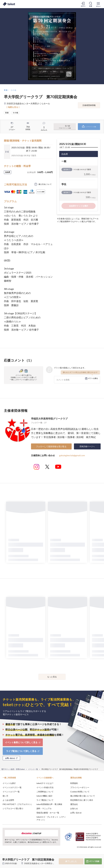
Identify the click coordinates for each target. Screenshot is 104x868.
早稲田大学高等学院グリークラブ (49, 419)
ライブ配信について (45, 800)
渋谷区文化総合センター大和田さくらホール (43, 863)
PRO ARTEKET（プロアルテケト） (18, 804)
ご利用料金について (45, 792)
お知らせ (74, 808)
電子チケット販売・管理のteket (13, 769)
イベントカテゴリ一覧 (12, 787)
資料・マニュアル (44, 808)
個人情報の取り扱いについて (83, 796)
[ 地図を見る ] (13, 107)
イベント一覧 (33, 769)
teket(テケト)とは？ (45, 783)
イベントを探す (9, 783)
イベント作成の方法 (45, 787)
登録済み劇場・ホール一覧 (48, 813)
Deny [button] (81, 855)
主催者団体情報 (89, 105)
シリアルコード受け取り (13, 808)
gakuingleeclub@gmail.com (72, 455)
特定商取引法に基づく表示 (82, 800)
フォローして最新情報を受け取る (51, 446)
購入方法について (45, 184)
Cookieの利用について (80, 792)
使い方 (5, 796)
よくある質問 (8, 800)
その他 (13, 90)
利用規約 (74, 783)
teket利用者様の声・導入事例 (49, 804)
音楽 (6, 90)
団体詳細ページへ (87, 446)
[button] (4, 858)
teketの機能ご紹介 (44, 796)
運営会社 (74, 804)
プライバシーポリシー (80, 787)
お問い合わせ (76, 813)
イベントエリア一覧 (11, 792)
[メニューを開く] (98, 4)
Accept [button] (95, 854)
